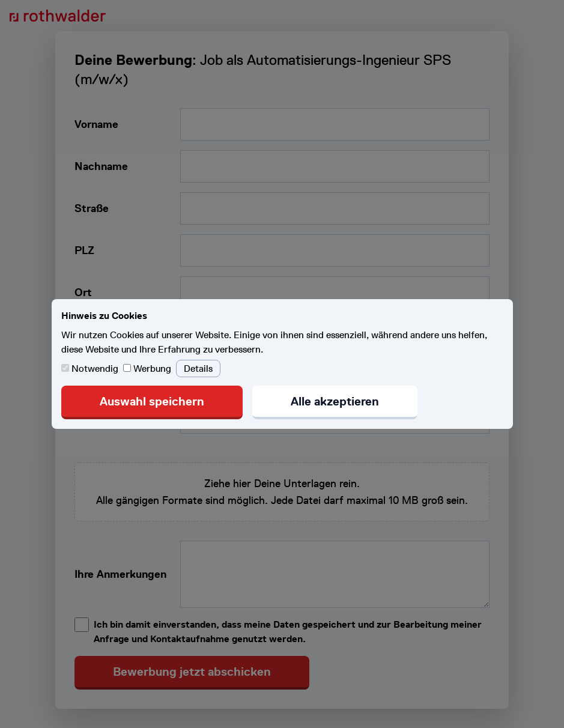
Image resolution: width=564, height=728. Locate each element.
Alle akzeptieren (335, 401)
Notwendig (91, 369)
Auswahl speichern (152, 401)
